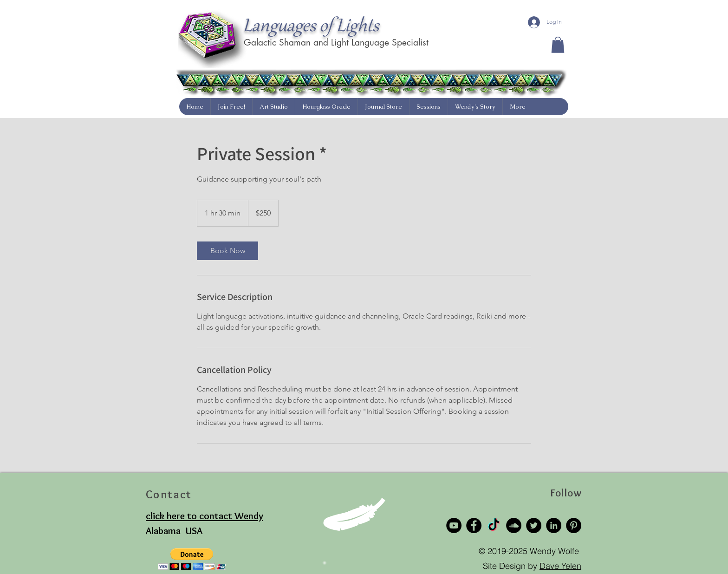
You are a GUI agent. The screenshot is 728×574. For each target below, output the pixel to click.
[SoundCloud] (514, 525)
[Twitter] (534, 525)
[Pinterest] (574, 525)
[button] (558, 45)
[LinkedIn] (554, 525)
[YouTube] (454, 525)
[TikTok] (494, 525)
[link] (227, 251)
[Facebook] (474, 525)
